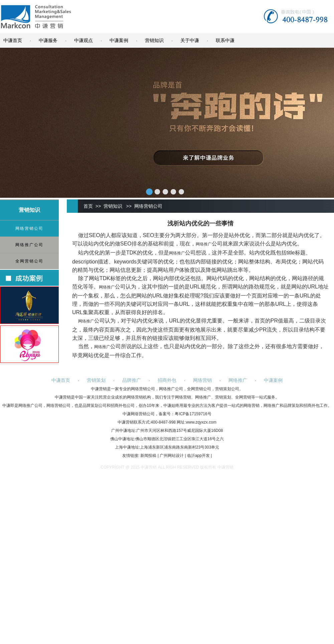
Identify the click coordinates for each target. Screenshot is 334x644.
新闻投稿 (148, 456)
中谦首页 (13, 40)
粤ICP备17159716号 (193, 414)
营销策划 (96, 380)
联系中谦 (225, 40)
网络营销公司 (29, 228)
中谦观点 (83, 40)
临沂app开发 (198, 456)
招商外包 (167, 380)
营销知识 (154, 40)
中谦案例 (119, 40)
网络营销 (202, 380)
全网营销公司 (29, 261)
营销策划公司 (227, 389)
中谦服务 (48, 40)
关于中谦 (190, 40)
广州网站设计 (172, 456)
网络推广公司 (29, 245)
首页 (88, 206)
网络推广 (204, 244)
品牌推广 (132, 380)
